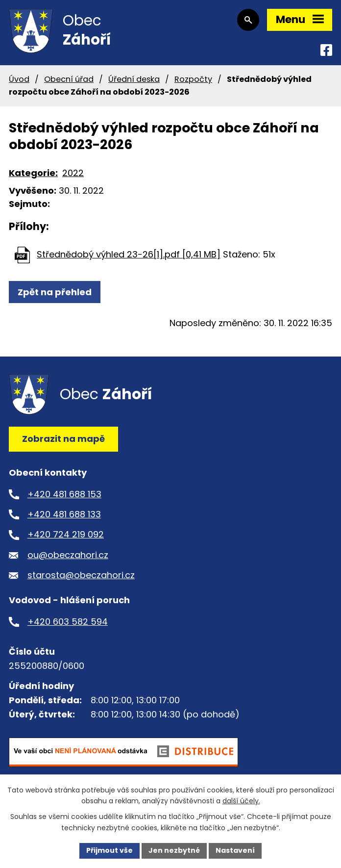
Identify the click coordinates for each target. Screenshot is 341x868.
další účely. (241, 801)
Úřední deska (134, 79)
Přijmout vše (110, 850)
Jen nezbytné (174, 850)
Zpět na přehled (55, 292)
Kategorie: (33, 173)
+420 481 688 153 (64, 494)
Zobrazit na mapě (63, 439)
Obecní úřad (69, 79)
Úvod (19, 79)
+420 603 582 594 (68, 622)
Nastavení (235, 850)
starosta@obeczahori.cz (81, 575)
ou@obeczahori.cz (68, 555)
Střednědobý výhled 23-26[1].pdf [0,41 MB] (129, 254)
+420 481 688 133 (64, 514)
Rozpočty (193, 79)
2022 (73, 173)
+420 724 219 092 (66, 534)
